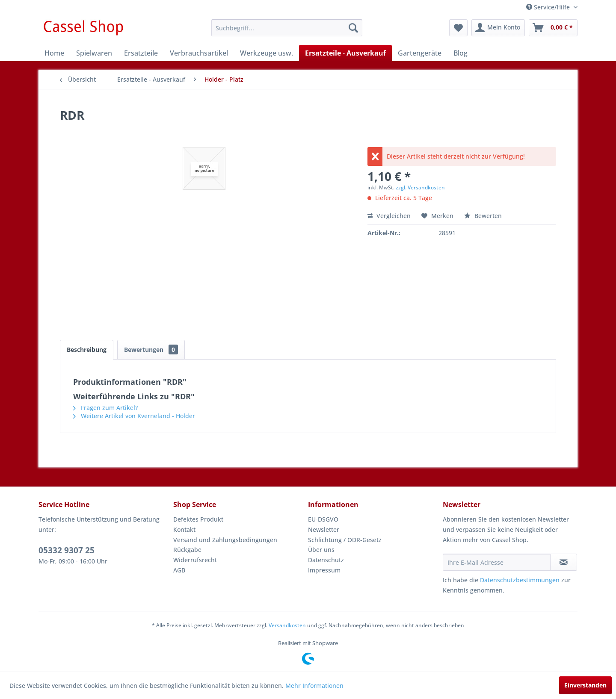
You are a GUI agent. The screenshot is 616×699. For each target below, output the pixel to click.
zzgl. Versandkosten (420, 187)
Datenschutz (326, 560)
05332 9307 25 (67, 550)
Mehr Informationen (314, 686)
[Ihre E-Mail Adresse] (497, 562)
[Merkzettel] (458, 28)
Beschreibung (87, 349)
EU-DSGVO (323, 519)
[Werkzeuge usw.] (267, 53)
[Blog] (461, 53)
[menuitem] (287, 28)
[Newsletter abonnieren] (564, 562)
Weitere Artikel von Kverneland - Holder (134, 416)
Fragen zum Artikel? (105, 408)
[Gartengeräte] (420, 53)
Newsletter (324, 529)
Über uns (321, 550)
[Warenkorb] (553, 28)
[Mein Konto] (498, 28)
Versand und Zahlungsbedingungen (225, 540)
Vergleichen (389, 216)
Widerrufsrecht (195, 560)
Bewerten (483, 216)
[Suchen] (353, 28)
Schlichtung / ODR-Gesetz (345, 540)
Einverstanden (585, 685)
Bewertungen (151, 349)
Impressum (324, 570)
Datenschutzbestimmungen (520, 580)
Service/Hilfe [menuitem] (549, 7)
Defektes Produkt (198, 519)
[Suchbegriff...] (287, 28)
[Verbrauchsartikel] (199, 53)
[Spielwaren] (94, 53)
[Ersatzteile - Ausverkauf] (345, 53)
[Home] (54, 53)
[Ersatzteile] (141, 53)
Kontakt (184, 529)
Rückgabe (187, 550)
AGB (179, 570)
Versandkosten (287, 625)
